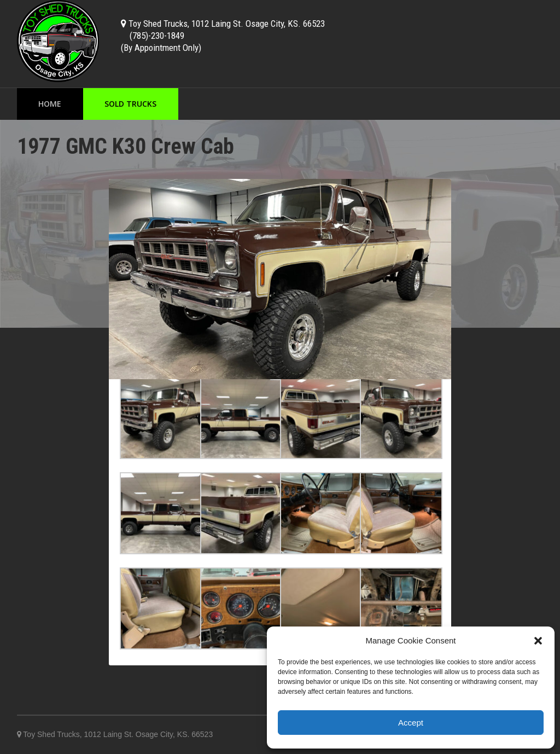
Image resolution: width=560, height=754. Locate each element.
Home (50, 104)
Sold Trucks (130, 104)
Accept (411, 723)
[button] (538, 641)
